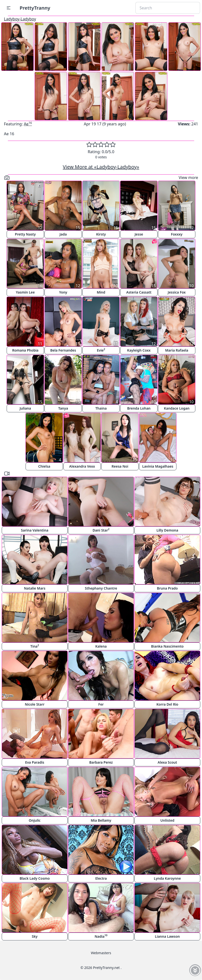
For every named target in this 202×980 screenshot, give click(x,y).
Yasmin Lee (25, 292)
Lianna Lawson (167, 936)
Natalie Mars (35, 588)
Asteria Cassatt (139, 292)
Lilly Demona (167, 530)
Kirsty (101, 234)
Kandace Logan (177, 408)
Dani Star (101, 530)
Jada (63, 234)
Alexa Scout (167, 762)
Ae (28, 124)
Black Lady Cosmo (35, 878)
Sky (35, 936)
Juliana (25, 408)
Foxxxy (177, 234)
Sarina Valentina (35, 530)
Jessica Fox (177, 292)
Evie (101, 350)
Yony (63, 292)
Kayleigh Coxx (139, 350)
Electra (101, 878)
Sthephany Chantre (101, 588)
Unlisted (167, 820)
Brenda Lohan (139, 408)
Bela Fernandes (63, 350)
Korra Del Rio (167, 704)
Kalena (101, 646)
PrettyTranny (35, 8)
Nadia (101, 936)
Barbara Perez (101, 762)
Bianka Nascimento (167, 646)
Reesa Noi (120, 466)
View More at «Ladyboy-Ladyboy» (101, 167)
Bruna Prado (167, 588)
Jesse (139, 234)
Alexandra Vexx (82, 466)
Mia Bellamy (101, 820)
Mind (101, 292)
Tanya (63, 408)
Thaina (101, 408)
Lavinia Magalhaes (158, 466)
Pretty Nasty (25, 234)
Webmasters (101, 953)
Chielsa (44, 466)
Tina (35, 646)
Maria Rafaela (177, 350)
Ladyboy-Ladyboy (20, 19)
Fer (101, 704)
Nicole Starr (35, 704)
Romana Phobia (25, 350)
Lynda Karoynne (167, 878)
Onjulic (35, 820)
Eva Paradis (35, 762)
